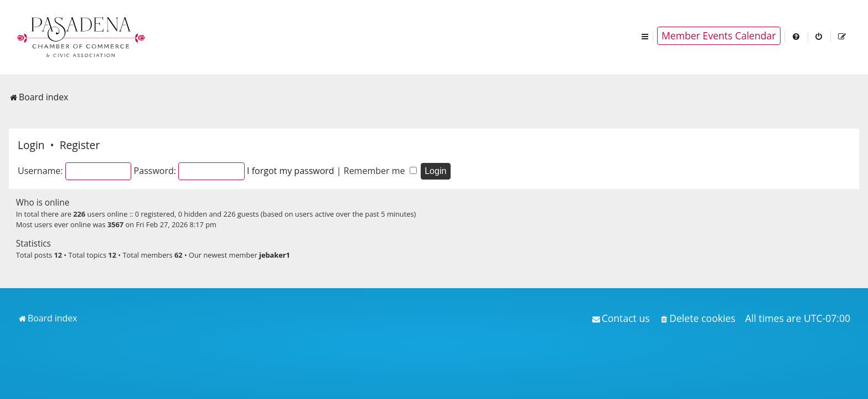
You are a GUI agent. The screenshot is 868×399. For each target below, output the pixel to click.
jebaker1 (275, 255)
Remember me (380, 171)
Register (80, 145)
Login (31, 145)
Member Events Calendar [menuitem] (719, 35)
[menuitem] (797, 36)
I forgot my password (291, 171)
